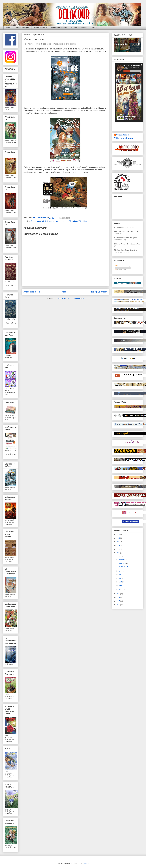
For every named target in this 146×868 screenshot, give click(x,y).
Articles (119, 266)
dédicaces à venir (124, 567)
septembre (123, 564)
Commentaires (121, 270)
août (121, 571)
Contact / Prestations (79, 28)
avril (121, 582)
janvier (121, 589)
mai (120, 578)
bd (43, 221)
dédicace (48, 221)
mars (121, 586)
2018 (119, 549)
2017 (119, 553)
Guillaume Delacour (123, 135)
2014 (119, 598)
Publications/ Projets (59, 28)
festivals (56, 221)
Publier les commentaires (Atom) (71, 298)
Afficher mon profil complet (123, 138)
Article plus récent (32, 292)
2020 (119, 542)
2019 (119, 546)
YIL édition (83, 221)
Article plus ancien (98, 292)
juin (120, 575)
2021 (119, 538)
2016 (119, 557)
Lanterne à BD (66, 221)
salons (75, 221)
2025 (119, 535)
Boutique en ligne (23, 28)
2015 (119, 594)
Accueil (9, 28)
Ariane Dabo (36, 221)
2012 (119, 605)
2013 (119, 601)
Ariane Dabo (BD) (40, 28)
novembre (122, 560)
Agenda (94, 28)
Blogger (86, 863)
